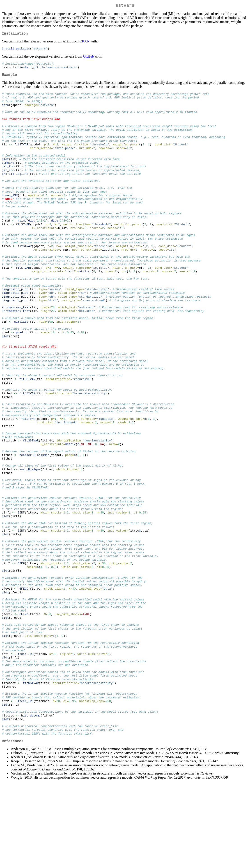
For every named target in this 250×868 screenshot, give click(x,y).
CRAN (85, 43)
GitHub (89, 58)
